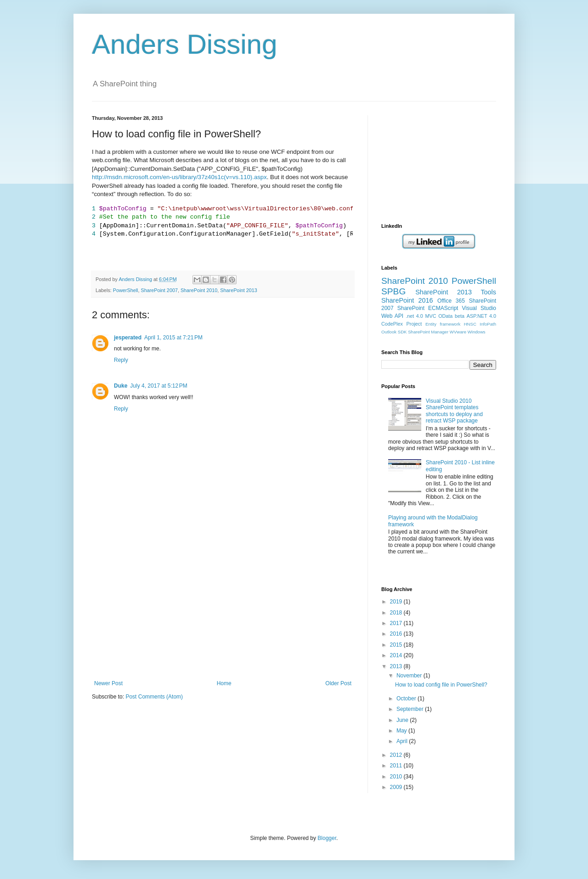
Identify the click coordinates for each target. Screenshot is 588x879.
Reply (121, 360)
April (403, 741)
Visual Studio (479, 308)
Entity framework (443, 324)
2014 (397, 655)
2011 (397, 766)
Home (224, 683)
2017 (397, 623)
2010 (397, 777)
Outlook (389, 332)
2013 (397, 666)
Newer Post (108, 683)
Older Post (338, 683)
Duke (121, 386)
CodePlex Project (401, 324)
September (411, 709)
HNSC (470, 324)
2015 (397, 645)
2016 (397, 634)
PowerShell (126, 290)
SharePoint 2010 (199, 290)
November (410, 676)
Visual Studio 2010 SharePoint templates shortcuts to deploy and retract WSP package (454, 411)
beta (460, 316)
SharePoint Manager (428, 332)
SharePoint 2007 (159, 290)
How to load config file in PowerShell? (441, 685)
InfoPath (488, 324)
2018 (397, 613)
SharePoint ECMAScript (428, 308)
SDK (402, 332)
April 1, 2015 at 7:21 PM (173, 338)
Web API (392, 316)
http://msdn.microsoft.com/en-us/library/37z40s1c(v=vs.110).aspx (179, 177)
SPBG (393, 291)
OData (445, 316)
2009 (397, 787)
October (407, 699)
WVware (458, 332)
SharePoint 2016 (407, 300)
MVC (431, 316)
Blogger (327, 838)
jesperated (128, 338)
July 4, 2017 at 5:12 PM (158, 386)
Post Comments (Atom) (154, 697)
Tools (488, 292)
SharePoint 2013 (238, 290)
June (403, 720)
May (402, 731)
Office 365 (451, 301)
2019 (397, 602)
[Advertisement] (223, 611)
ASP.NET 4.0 (481, 316)
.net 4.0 (414, 316)
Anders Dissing (185, 44)
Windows (477, 332)
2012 (397, 755)
